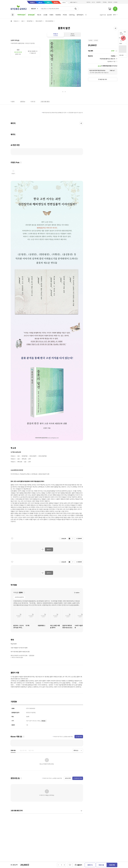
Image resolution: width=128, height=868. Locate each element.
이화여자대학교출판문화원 (18, 43)
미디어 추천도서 (15, 474)
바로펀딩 (58, 15)
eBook (40, 2)
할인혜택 (109, 15)
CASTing (72, 15)
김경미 (13, 40)
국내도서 (16, 21)
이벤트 (51, 15)
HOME (11, 21)
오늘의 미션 (103, 15)
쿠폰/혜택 (121, 55)
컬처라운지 (80, 15)
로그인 (93, 2)
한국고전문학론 (49, 21)
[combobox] (34, 9)
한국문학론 (30, 21)
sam (48, 2)
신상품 (45, 15)
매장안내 (110, 2)
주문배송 (105, 2)
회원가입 (88, 2)
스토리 (64, 2)
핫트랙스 (56, 2)
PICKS (65, 15)
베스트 (39, 15)
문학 (30, 459)
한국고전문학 (39, 21)
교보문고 (32, 2)
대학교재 (24, 459)
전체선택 (64, 539)
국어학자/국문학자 (19, 597)
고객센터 (115, 2)
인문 (22, 21)
